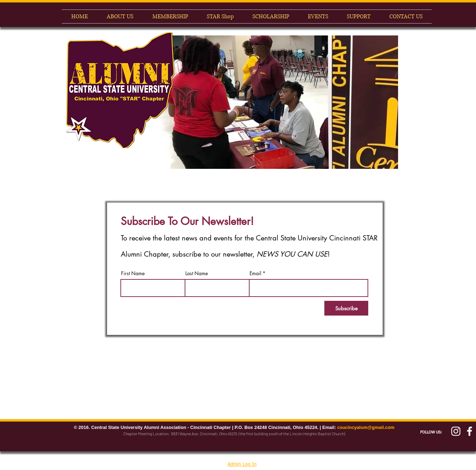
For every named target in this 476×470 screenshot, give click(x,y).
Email (255, 273)
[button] (279, 102)
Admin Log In (242, 464)
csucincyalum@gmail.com (366, 427)
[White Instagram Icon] (456, 431)
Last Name (197, 273)
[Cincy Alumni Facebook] (470, 431)
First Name (133, 273)
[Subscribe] (346, 308)
